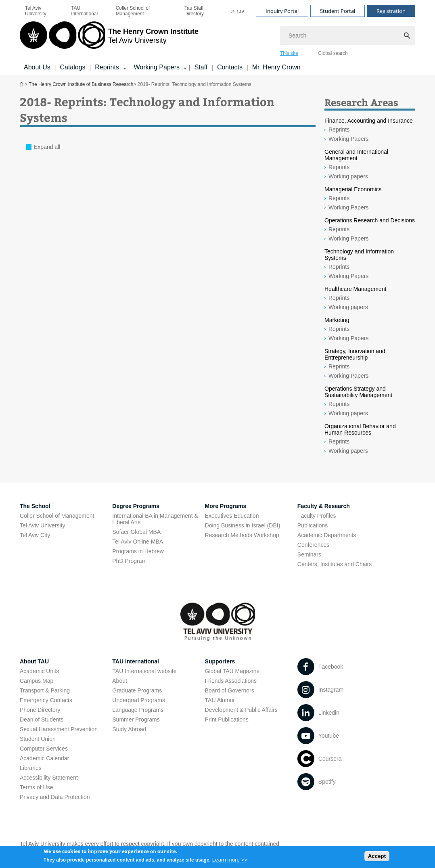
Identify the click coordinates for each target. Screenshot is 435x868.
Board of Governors (230, 690)
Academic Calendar (44, 758)
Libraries (31, 768)
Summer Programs (136, 719)
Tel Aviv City (35, 535)
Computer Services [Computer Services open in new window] (44, 749)
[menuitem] (43, 11)
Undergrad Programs (139, 700)
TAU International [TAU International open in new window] (84, 11)
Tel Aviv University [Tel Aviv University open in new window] (36, 11)
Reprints (339, 130)
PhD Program (129, 561)
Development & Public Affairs (241, 710)
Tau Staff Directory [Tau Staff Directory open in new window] (194, 11)
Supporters (220, 661)
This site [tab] (289, 53)
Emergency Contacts (46, 700)
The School (35, 506)
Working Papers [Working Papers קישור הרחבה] (157, 67)
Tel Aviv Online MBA (138, 542)
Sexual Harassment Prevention (59, 729)
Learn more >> (230, 862)
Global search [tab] (333, 53)
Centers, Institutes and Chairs (335, 564)
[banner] (217, 38)
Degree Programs (136, 506)
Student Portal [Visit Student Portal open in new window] (338, 11)
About (120, 681)
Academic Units (39, 671)
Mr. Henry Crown (276, 67)
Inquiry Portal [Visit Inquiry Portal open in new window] (282, 11)
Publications (313, 525)
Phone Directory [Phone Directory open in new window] (40, 710)
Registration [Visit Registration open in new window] (391, 11)
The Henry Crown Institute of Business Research (22, 84)
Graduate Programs (137, 690)
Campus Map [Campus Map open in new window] (37, 681)
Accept (377, 858)
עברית (238, 11)
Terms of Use (36, 787)
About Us (37, 67)
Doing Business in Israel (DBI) (243, 525)
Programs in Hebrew (138, 551)
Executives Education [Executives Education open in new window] (232, 516)
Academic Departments (327, 535)
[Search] (348, 36)
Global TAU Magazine (232, 671)
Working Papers (348, 139)
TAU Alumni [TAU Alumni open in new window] (220, 700)
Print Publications (227, 719)
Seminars (309, 554)
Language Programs (138, 710)
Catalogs (72, 67)
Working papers (348, 176)
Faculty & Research (324, 506)
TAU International (136, 661)
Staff (201, 67)
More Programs (226, 506)
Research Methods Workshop (242, 535)
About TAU (34, 661)
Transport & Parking (45, 690)
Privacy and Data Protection (55, 797)
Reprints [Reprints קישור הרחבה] (107, 67)
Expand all (47, 147)
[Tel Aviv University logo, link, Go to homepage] (109, 38)
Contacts (230, 67)
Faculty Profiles (317, 516)
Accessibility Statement (49, 778)
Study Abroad (129, 729)
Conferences (313, 545)
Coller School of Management (133, 11)
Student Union (38, 739)
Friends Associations (231, 681)
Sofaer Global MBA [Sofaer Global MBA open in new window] (136, 532)
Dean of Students (42, 719)
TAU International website (144, 671)
